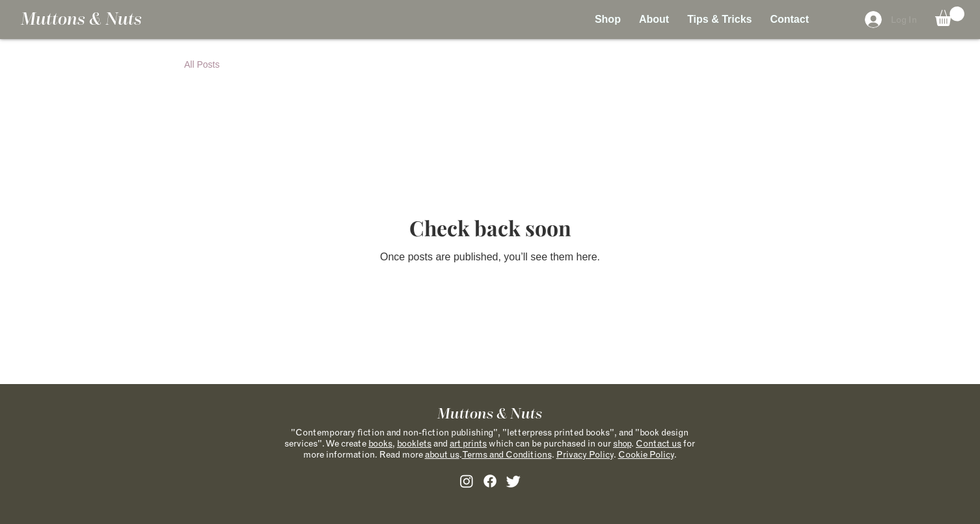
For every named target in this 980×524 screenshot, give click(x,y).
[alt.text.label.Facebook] (490, 481)
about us (442, 454)
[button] (950, 16)
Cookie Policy (646, 454)
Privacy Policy (585, 454)
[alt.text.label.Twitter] (513, 481)
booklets (414, 443)
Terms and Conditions (507, 454)
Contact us (659, 443)
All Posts (202, 64)
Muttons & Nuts (81, 19)
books (380, 443)
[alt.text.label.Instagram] (467, 481)
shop (622, 443)
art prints (468, 443)
